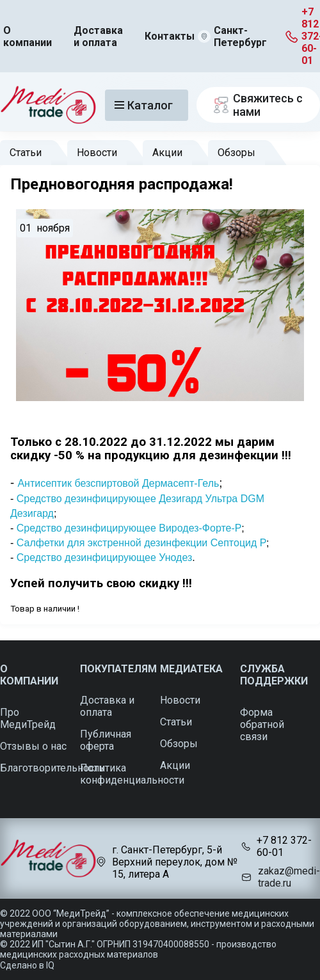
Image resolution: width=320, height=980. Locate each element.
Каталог (144, 105)
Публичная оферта (106, 740)
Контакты (170, 36)
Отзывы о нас (33, 746)
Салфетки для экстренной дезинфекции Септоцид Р (141, 543)
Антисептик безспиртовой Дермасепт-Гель (118, 483)
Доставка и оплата (98, 36)
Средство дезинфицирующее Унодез (105, 557)
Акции (167, 153)
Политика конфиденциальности (132, 774)
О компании (28, 36)
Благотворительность (52, 768)
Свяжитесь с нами (256, 105)
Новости (97, 153)
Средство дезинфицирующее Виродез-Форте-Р (129, 528)
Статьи (26, 153)
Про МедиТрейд (28, 718)
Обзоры (236, 153)
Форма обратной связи (262, 724)
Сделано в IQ (27, 965)
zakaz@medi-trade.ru (289, 877)
